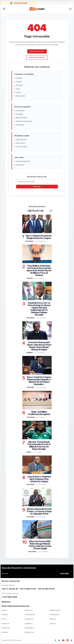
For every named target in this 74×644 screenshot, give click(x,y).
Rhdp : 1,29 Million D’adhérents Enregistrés (39, 413)
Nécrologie (20, 125)
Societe (30, 278)
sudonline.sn (29, 623)
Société (19, 82)
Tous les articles (22, 147)
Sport (18, 89)
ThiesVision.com (30, 615)
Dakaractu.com (29, 632)
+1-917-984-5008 (9, 597)
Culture (19, 92)
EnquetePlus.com (55, 610)
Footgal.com (5, 623)
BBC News (53, 619)
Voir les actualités (37, 57)
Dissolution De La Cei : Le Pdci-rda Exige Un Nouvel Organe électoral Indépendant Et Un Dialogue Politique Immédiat (39, 309)
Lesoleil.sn (5, 615)
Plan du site (20, 165)
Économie (20, 85)
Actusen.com (6, 628)
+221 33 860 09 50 (46, 589)
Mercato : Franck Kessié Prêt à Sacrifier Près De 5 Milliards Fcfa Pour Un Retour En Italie (39, 446)
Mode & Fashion (22, 118)
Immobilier (20, 114)
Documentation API (23, 161)
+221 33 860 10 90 (28, 589)
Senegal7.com (29, 619)
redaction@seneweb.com (18, 606)
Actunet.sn (5, 632)
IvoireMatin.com (55, 615)
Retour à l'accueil (37, 51)
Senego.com (29, 610)
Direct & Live (21, 143)
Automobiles (21, 111)
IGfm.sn (4, 619)
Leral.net (4, 610)
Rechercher (37, 187)
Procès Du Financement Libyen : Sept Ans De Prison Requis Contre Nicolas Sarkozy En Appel (39, 346)
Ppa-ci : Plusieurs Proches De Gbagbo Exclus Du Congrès (39, 237)
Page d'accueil (21, 140)
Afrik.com (53, 623)
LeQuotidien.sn (29, 628)
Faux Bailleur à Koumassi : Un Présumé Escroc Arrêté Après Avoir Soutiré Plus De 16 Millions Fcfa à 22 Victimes (39, 271)
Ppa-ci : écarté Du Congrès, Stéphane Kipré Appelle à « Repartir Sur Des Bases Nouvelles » (39, 381)
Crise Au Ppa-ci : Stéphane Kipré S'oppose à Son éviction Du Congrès (39, 479)
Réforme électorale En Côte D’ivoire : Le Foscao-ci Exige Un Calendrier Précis (39, 511)
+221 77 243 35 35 (10, 589)
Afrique (30, 353)
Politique (19, 78)
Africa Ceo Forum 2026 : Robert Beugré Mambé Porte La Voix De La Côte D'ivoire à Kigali (40, 545)
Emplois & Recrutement (24, 121)
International (21, 96)
